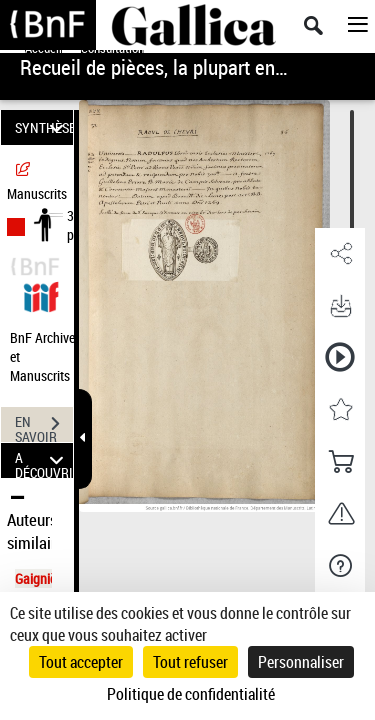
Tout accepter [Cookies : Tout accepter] (81, 662)
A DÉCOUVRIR (44, 460)
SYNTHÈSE (44, 127)
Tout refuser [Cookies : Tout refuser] (190, 662)
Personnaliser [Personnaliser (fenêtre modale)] (301, 662)
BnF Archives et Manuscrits (48, 356)
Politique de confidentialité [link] (191, 694)
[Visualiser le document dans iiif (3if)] (41, 294)
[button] (340, 254)
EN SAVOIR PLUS (44, 426)
